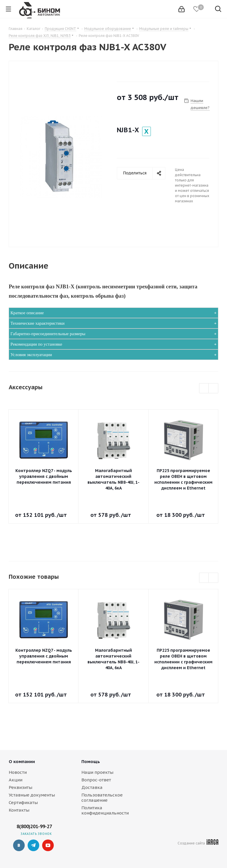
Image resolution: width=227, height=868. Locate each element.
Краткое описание (27, 313)
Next (213, 389)
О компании (22, 761)
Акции (16, 780)
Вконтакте (19, 845)
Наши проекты (97, 772)
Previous (204, 389)
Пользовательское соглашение (102, 798)
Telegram (33, 845)
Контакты (19, 810)
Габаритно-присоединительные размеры (48, 334)
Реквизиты (20, 787)
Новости (18, 772)
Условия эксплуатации (31, 355)
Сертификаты (23, 802)
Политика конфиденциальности (105, 810)
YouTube (48, 845)
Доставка (92, 787)
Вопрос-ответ (96, 780)
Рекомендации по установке (36, 344)
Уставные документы (32, 795)
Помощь (91, 761)
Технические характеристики (37, 323)
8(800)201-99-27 (34, 826)
